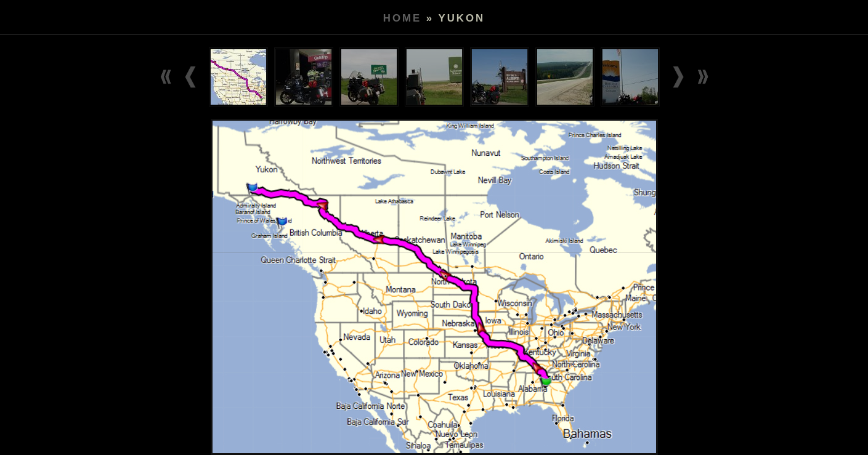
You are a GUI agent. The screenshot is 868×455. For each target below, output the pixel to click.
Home (402, 18)
